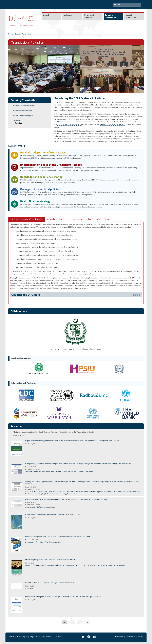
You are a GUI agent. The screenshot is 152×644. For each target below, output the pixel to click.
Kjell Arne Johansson (105, 491)
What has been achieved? (22, 111)
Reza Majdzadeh (40, 491)
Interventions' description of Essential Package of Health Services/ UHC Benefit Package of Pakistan (63, 597)
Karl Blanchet (64, 491)
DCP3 (98, 565)
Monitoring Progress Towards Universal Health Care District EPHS (51, 560)
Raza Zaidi (71, 494)
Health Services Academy (85, 565)
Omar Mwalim (134, 491)
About (46, 15)
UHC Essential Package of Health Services (27, 219)
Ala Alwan (90, 471)
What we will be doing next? (23, 115)
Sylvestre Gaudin (32, 471)
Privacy (140, 637)
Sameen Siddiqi (60, 494)
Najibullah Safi (48, 494)
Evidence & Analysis (90, 17)
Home (11, 34)
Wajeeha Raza (44, 471)
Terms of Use (130, 637)
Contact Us (119, 637)
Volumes (68, 15)
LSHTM (104, 565)
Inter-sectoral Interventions (81, 219)
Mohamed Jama (90, 491)
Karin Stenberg (79, 471)
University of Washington (18, 637)
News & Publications (132, 17)
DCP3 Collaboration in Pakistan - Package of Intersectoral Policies (50, 583)
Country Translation (110, 17)
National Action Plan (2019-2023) (112, 124)
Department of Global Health (40, 637)
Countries (17, 121)
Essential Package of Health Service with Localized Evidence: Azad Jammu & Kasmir (58, 537)
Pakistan (18, 123)
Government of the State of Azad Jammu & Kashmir (45, 542)
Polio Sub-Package (103, 219)
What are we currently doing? (24, 106)
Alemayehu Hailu (77, 491)
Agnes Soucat (68, 471)
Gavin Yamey (53, 491)
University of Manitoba (117, 565)
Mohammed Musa (121, 491)
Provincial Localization (56, 219)
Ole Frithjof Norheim (33, 494)
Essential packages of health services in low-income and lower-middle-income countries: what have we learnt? (67, 499)
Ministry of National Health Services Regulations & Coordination (50, 565)
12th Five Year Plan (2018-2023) (69, 124)
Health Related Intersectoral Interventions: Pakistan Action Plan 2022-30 (52, 515)
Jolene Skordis (56, 471)
